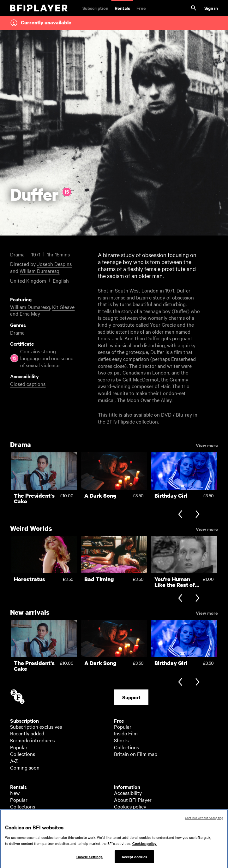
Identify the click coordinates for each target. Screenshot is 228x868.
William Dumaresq (39, 271)
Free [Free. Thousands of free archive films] (141, 8)
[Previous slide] (180, 515)
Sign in (211, 8)
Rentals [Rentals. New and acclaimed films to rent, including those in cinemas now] (122, 8)
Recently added (27, 733)
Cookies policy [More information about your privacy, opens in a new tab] (144, 851)
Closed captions (28, 384)
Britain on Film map (136, 754)
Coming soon (25, 767)
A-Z (14, 761)
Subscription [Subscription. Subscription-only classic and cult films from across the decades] (95, 8)
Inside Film (126, 733)
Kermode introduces (32, 740)
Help (119, 813)
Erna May (30, 313)
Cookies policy (130, 806)
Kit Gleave (63, 307)
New (15, 793)
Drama (17, 332)
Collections (23, 754)
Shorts (121, 740)
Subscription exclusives (36, 726)
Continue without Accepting (204, 824)
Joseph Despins (54, 264)
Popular (19, 747)
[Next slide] (198, 515)
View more (207, 445)
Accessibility (128, 793)
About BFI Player (133, 800)
